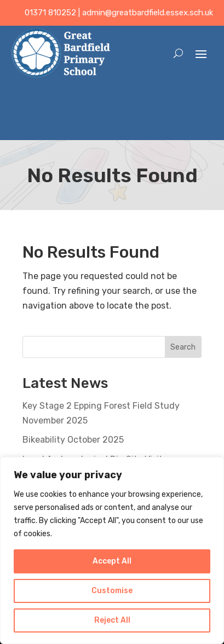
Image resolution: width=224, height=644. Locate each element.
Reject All (112, 620)
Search (183, 347)
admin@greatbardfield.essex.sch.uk (148, 13)
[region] (112, 550)
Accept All (112, 561)
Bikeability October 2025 (73, 440)
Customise (112, 591)
